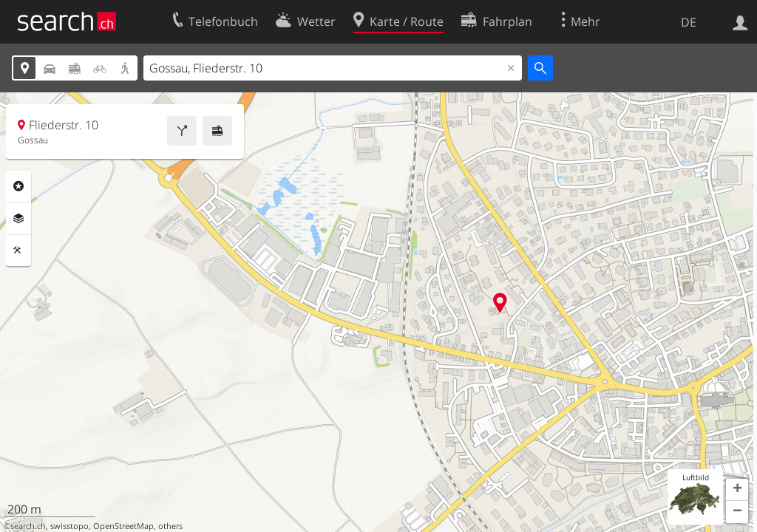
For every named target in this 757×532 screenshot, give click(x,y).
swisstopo (69, 526)
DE (689, 22)
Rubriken (18, 186)
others (170, 526)
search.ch (28, 526)
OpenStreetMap (123, 526)
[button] (737, 490)
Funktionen (18, 250)
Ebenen (18, 219)
